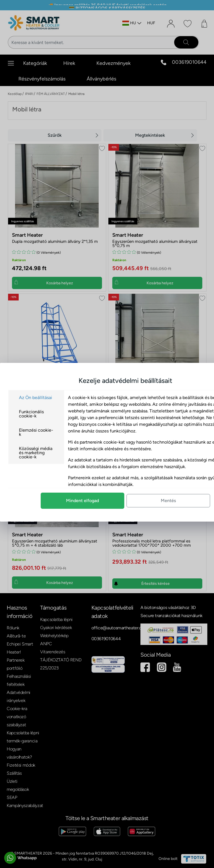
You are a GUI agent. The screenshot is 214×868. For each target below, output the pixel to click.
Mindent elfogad (46, 501)
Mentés (132, 501)
